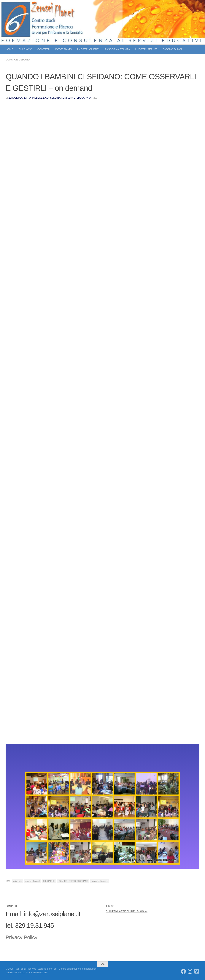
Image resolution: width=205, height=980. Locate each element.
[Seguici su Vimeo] (197, 971)
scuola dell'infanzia (100, 881)
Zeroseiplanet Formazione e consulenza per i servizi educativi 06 (51, 98)
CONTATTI (44, 49)
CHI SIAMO (25, 49)
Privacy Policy (24, 937)
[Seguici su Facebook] (183, 971)
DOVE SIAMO (64, 49)
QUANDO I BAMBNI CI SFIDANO (73, 881)
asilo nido (17, 881)
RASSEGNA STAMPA (117, 49)
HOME (9, 49)
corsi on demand (32, 881)
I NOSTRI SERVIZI (146, 49)
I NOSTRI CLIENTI (88, 49)
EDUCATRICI (49, 881)
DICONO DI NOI (172, 49)
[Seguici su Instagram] (190, 971)
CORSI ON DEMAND (18, 60)
